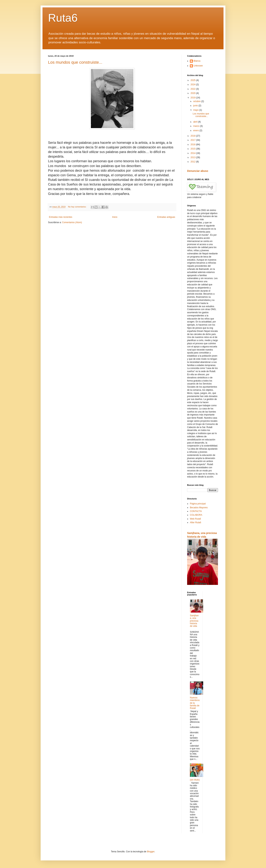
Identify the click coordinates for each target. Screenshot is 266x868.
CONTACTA (196, 511)
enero (196, 130)
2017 (193, 140)
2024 (193, 85)
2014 (193, 153)
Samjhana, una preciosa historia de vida (194, 621)
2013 (193, 157)
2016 (193, 145)
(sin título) (195, 780)
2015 (193, 149)
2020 (193, 93)
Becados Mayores (199, 508)
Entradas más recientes (61, 217)
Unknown (198, 66)
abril (196, 122)
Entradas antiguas (166, 217)
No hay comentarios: (77, 207)
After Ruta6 (196, 522)
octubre (197, 101)
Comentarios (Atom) (72, 222)
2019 (193, 98)
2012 (193, 162)
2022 (193, 89)
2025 (193, 80)
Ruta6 (63, 18)
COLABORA (196, 515)
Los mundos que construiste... (75, 62)
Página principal (198, 504)
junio (196, 106)
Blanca (197, 61)
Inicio (115, 217)
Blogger (151, 852)
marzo (197, 126)
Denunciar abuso (198, 171)
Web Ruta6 (195, 519)
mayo (196, 110)
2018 (193, 136)
